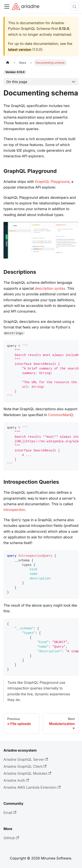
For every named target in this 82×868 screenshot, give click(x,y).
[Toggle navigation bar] (7, 7)
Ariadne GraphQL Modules (27, 773)
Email (10, 813)
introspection (14, 510)
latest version (20, 49)
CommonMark (60, 415)
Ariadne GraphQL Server (26, 759)
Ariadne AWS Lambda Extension (32, 787)
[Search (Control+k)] (74, 7)
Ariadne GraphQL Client (25, 766)
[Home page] (8, 63)
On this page (17, 82)
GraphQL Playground (52, 182)
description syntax (50, 288)
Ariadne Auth (16, 780)
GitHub (11, 838)
